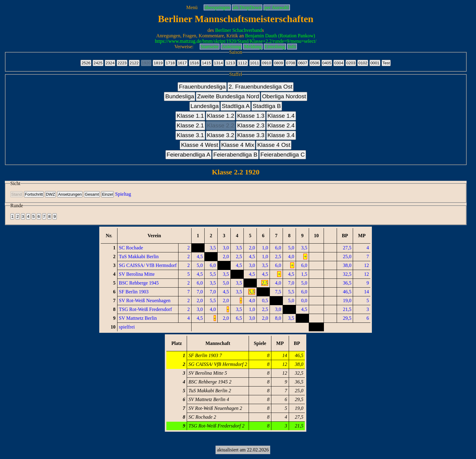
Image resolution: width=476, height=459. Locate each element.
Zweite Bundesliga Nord (228, 96)
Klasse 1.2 (221, 116)
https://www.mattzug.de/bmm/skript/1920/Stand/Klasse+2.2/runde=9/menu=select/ (236, 41)
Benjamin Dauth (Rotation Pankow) (280, 36)
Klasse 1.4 (281, 116)
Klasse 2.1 (190, 125)
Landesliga (205, 106)
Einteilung (275, 47)
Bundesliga (180, 96)
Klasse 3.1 (190, 135)
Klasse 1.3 (251, 116)
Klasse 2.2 (221, 125)
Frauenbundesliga (202, 87)
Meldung (253, 47)
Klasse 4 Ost (274, 145)
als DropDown (247, 7)
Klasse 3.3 (251, 135)
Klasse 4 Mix (238, 145)
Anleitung (231, 47)
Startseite (210, 47)
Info (292, 47)
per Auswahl (277, 7)
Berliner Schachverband (239, 30)
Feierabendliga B (235, 155)
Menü (192, 7)
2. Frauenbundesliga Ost (260, 87)
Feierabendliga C (283, 155)
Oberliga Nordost (284, 96)
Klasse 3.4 (281, 135)
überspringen (217, 7)
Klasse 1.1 (190, 116)
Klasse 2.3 (251, 125)
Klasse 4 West (199, 145)
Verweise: (184, 47)
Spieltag (123, 194)
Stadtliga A (236, 106)
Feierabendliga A (189, 155)
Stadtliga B (267, 106)
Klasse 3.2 (221, 135)
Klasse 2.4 (281, 125)
